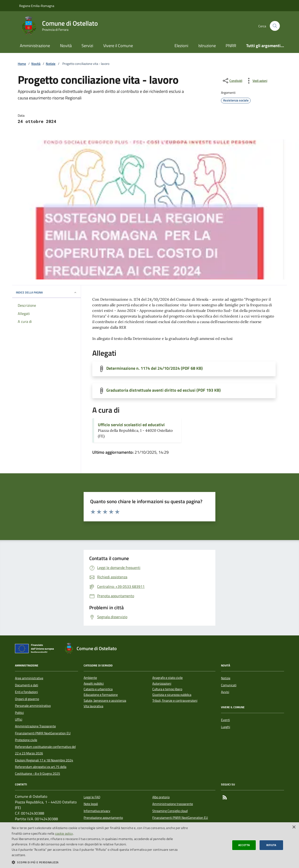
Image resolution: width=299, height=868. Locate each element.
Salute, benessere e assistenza (105, 701)
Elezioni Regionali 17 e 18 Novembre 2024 (44, 760)
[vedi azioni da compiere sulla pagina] (256, 81)
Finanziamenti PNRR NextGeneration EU (43, 733)
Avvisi (225, 692)
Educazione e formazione (101, 695)
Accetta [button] (244, 845)
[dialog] (149, 845)
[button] (101, 862)
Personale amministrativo (33, 706)
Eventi (225, 720)
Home (22, 64)
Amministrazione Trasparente (35, 726)
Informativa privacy (97, 811)
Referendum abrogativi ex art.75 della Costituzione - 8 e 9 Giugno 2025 (41, 770)
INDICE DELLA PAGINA (46, 292)
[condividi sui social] (232, 81)
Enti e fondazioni (26, 692)
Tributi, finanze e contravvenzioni (175, 701)
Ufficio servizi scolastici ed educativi (131, 425)
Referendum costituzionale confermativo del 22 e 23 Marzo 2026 (45, 750)
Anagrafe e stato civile (167, 678)
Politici (19, 713)
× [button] (294, 827)
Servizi (87, 46)
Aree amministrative (29, 678)
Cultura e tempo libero (167, 689)
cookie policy (64, 833)
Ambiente (90, 678)
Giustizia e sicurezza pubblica (172, 695)
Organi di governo (27, 699)
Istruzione (207, 46)
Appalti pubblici (94, 684)
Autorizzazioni (162, 684)
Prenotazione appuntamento (103, 818)
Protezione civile (26, 740)
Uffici (19, 719)
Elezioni (181, 46)
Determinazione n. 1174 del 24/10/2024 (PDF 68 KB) (155, 368)
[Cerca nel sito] (275, 26)
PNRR (231, 46)
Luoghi (226, 727)
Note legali (91, 804)
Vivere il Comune (118, 46)
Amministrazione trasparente (173, 804)
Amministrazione (35, 46)
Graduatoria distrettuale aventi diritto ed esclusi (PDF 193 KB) (164, 390)
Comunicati (229, 685)
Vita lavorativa (93, 706)
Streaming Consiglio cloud (170, 811)
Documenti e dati (27, 685)
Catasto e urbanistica (98, 689)
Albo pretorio (161, 797)
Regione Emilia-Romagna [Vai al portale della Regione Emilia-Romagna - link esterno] (37, 6)
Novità (66, 46)
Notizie (51, 64)
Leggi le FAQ (92, 797)
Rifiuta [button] (271, 845)
